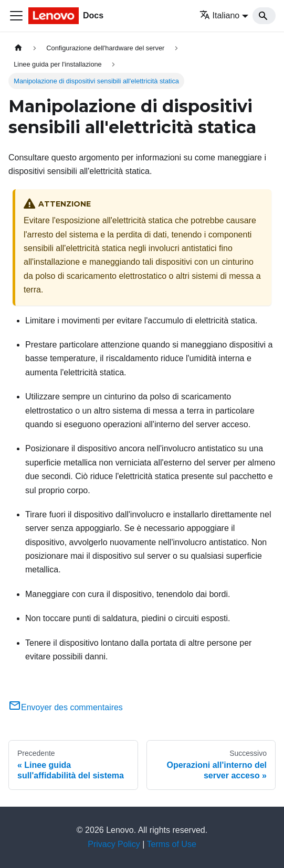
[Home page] (18, 48)
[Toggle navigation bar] (16, 16)
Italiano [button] (220, 15)
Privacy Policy (114, 844)
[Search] (264, 16)
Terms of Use (172, 844)
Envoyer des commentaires (66, 707)
